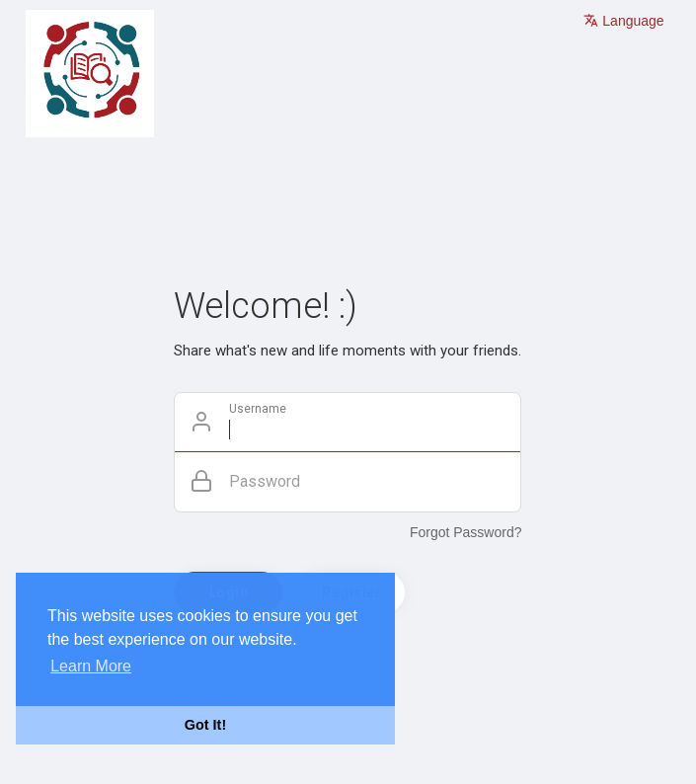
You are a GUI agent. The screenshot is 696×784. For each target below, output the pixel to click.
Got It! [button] (205, 725)
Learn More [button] (91, 666)
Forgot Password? (466, 532)
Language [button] (623, 21)
